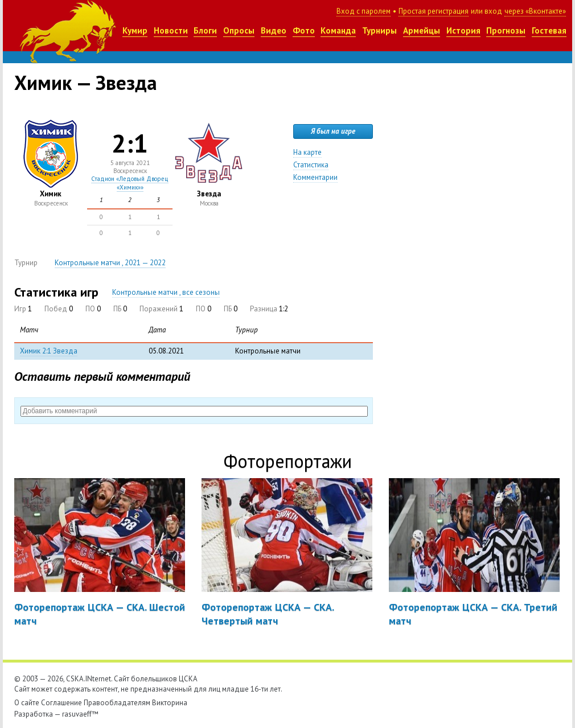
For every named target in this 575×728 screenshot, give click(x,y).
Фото (304, 30)
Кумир (135, 30)
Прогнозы (506, 30)
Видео (274, 30)
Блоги (205, 30)
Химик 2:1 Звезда (49, 351)
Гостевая (549, 30)
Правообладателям (117, 703)
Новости (171, 30)
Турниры (379, 30)
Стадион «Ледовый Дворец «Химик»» (130, 183)
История (463, 30)
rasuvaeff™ (80, 714)
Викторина (170, 703)
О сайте (27, 703)
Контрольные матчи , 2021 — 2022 (110, 263)
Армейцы (422, 30)
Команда (338, 30)
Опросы (239, 30)
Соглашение (61, 703)
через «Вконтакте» (535, 11)
